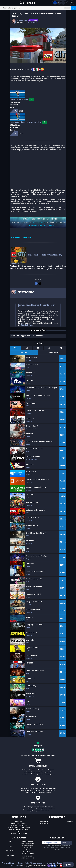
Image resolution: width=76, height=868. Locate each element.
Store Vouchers (28, 842)
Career (60, 863)
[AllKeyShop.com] (28, 3)
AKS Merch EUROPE (28, 858)
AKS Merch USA (28, 856)
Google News (26, 325)
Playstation (10, 851)
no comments (32, 22)
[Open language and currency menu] (60, 3)
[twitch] (49, 866)
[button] (72, 3)
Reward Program (28, 846)
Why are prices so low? (19, 825)
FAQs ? (19, 832)
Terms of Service (9, 863)
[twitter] (40, 283)
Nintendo (10, 855)
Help (68, 865)
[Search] (73, 8)
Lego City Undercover (19, 99)
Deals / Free (28, 850)
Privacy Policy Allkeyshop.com (31, 863)
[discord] (52, 866)
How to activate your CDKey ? (19, 829)
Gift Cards (28, 848)
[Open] (4, 3)
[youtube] (61, 866)
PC (10, 842)
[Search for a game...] (38, 8)
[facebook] (36, 283)
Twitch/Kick (44, 821)
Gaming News (33, 20)
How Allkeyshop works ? (19, 823)
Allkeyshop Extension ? (19, 833)
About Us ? (19, 821)
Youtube (70, 821)
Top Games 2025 (28, 854)
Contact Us (50, 863)
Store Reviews (28, 852)
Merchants (44, 823)
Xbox (10, 846)
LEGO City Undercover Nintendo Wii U (25, 122)
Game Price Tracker (28, 844)
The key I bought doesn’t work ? (19, 827)
